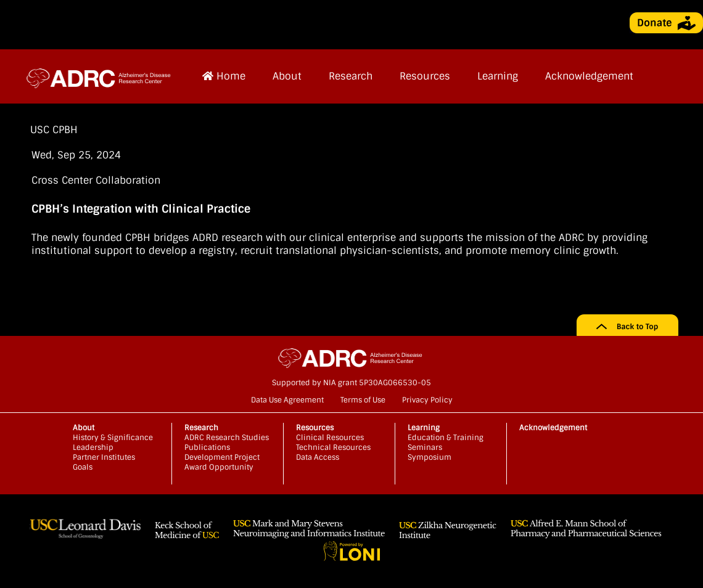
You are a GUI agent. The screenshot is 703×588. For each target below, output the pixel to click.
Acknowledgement (589, 76)
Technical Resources (333, 447)
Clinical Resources (330, 438)
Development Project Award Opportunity (222, 462)
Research (351, 76)
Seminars (425, 447)
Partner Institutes (104, 457)
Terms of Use (363, 400)
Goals (83, 467)
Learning (498, 76)
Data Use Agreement (287, 400)
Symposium (430, 457)
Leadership (93, 447)
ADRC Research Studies (227, 438)
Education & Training (446, 438)
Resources (425, 76)
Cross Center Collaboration (96, 180)
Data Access (318, 457)
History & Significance (113, 438)
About (287, 76)
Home (224, 76)
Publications (207, 447)
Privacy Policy (427, 400)
